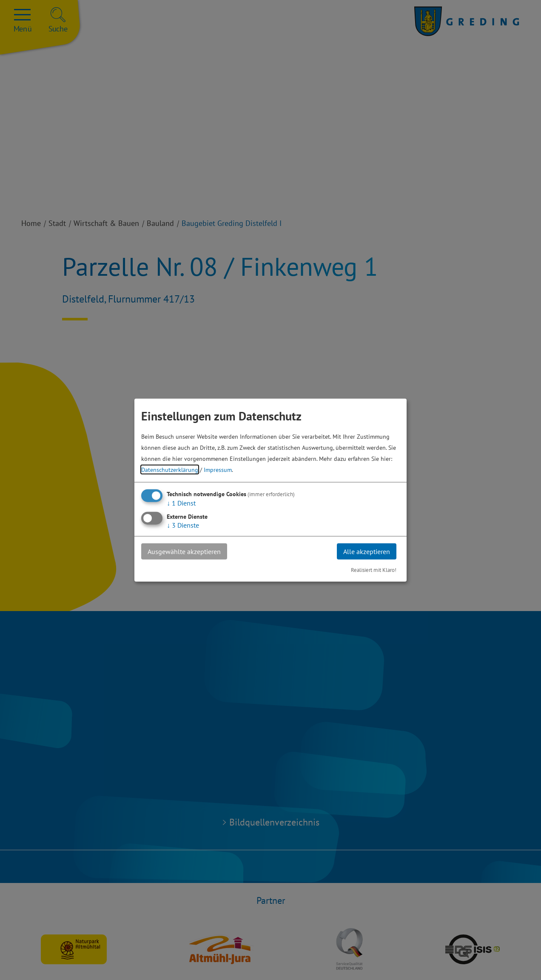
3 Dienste (183, 525)
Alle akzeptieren (367, 551)
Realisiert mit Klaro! (374, 570)
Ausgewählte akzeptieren (184, 551)
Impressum (218, 469)
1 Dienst (181, 503)
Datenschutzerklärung (170, 469)
